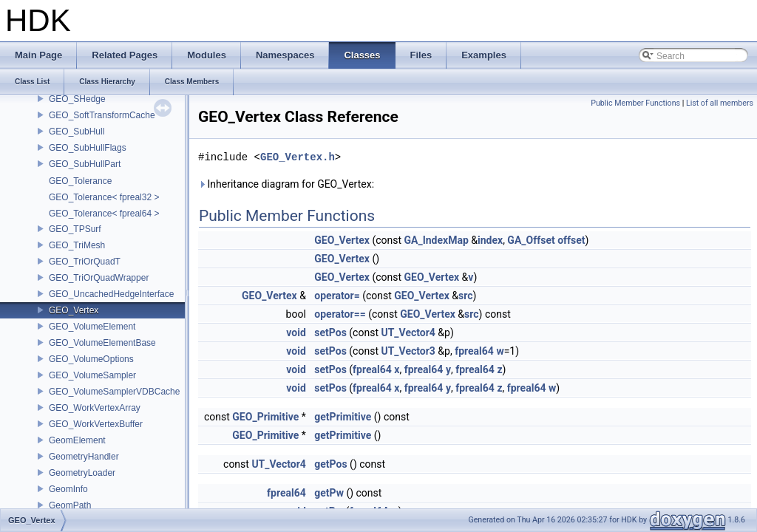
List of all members (720, 103)
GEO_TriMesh (77, 245)
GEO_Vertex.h (298, 157)
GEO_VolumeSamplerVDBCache (114, 392)
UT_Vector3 (408, 351)
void (296, 332)
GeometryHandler (84, 457)
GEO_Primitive (265, 417)
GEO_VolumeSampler (92, 375)
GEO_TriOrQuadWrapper (99, 278)
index (490, 240)
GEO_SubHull (77, 132)
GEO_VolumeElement (92, 327)
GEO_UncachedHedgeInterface (111, 294)
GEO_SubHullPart (85, 164)
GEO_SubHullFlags (88, 148)
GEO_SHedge (77, 99)
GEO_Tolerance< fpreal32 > (104, 197)
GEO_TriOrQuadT (85, 262)
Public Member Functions (635, 103)
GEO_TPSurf (75, 229)
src (465, 296)
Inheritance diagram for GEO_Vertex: (286, 184)
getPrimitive (343, 417)
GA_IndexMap (437, 240)
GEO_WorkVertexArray (95, 408)
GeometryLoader (82, 473)
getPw (329, 493)
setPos (330, 332)
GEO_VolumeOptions (91, 359)
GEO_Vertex (74, 310)
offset (571, 240)
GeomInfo (68, 489)
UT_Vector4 (408, 332)
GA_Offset (531, 240)
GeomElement (77, 440)
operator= (337, 296)
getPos (330, 464)
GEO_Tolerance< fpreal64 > (104, 214)
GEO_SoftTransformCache (102, 115)
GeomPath (70, 505)
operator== (340, 314)
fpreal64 (474, 351)
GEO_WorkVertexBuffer (96, 424)
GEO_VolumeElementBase (102, 343)
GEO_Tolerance (80, 181)
